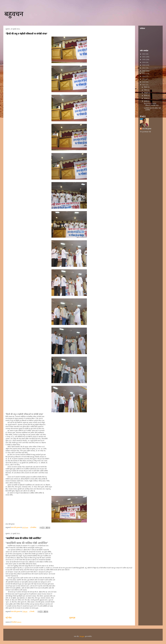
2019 (144, 62)
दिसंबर (146, 87)
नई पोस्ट (9, 618)
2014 (144, 76)
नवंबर (146, 90)
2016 (144, 71)
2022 (144, 54)
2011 (144, 85)
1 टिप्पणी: (32, 612)
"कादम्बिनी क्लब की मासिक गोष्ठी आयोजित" (24, 538)
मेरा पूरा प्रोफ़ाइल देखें (145, 132)
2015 (144, 74)
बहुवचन (14, 14)
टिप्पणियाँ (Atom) (16, 622)
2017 (144, 68)
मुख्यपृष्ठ (72, 618)
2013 (144, 79)
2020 (144, 59)
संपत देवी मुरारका (147, 129)
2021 (144, 57)
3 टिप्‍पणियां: (33, 527)
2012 (144, 82)
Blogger (82, 636)
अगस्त (146, 98)
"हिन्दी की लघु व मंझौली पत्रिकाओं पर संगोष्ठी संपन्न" (26, 34)
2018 (144, 65)
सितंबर (146, 96)
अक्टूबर (146, 93)
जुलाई (146, 101)
